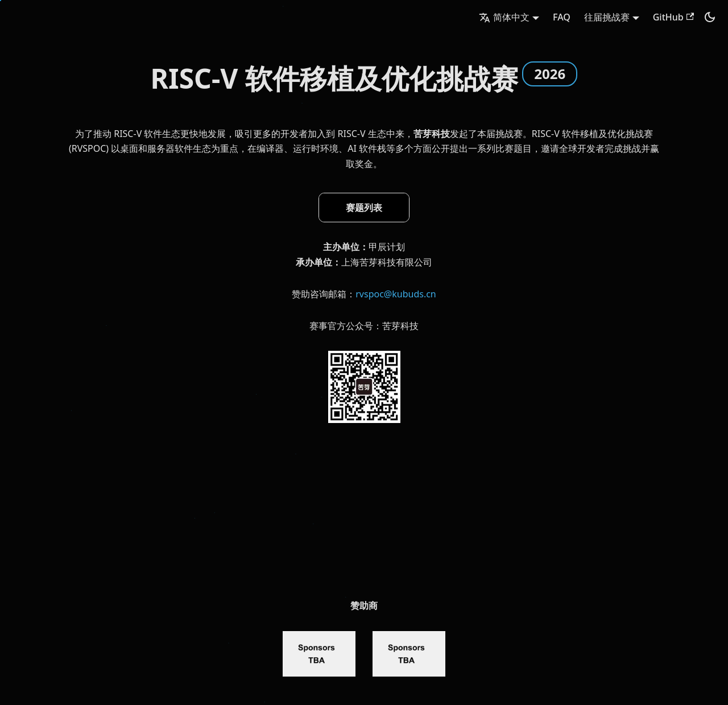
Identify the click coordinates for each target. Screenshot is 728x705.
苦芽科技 (432, 134)
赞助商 (364, 606)
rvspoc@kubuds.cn (396, 294)
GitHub (673, 17)
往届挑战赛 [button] (607, 17)
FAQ (562, 17)
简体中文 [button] (504, 17)
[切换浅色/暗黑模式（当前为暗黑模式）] (710, 17)
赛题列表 (364, 208)
